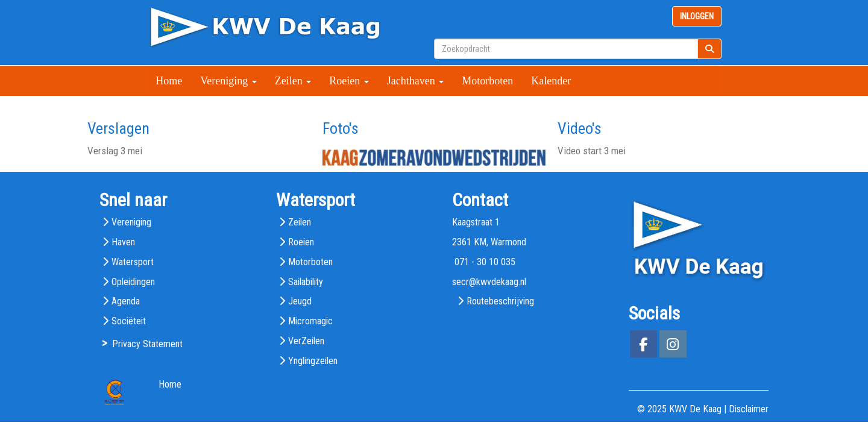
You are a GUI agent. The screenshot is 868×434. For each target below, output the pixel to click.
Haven (123, 242)
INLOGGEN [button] (697, 16)
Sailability (306, 282)
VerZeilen (306, 341)
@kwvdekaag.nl (489, 282)
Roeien (349, 81)
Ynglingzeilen (313, 361)
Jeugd (300, 301)
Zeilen (293, 81)
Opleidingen (133, 282)
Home (169, 81)
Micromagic (310, 321)
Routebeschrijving (500, 301)
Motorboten (487, 81)
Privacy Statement (147, 344)
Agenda (126, 301)
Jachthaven (415, 81)
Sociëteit (129, 321)
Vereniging (228, 81)
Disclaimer (749, 409)
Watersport (133, 262)
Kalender (551, 81)
